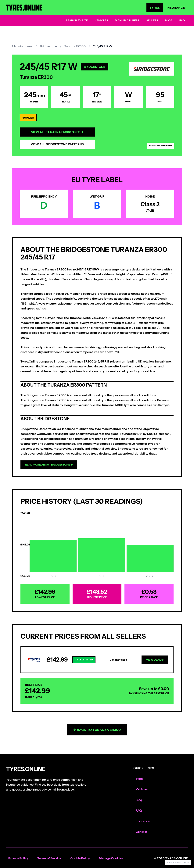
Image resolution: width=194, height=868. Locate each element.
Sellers (152, 20)
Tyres (155, 8)
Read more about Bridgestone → (49, 465)
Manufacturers (127, 20)
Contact (141, 832)
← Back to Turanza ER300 (97, 730)
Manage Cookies (111, 858)
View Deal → (155, 660)
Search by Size (77, 20)
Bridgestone (48, 46)
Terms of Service (49, 858)
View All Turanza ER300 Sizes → (57, 132)
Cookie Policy (80, 858)
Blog (169, 20)
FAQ (182, 20)
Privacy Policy (18, 858)
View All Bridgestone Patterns (57, 144)
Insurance (176, 8)
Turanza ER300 (75, 46)
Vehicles (101, 20)
